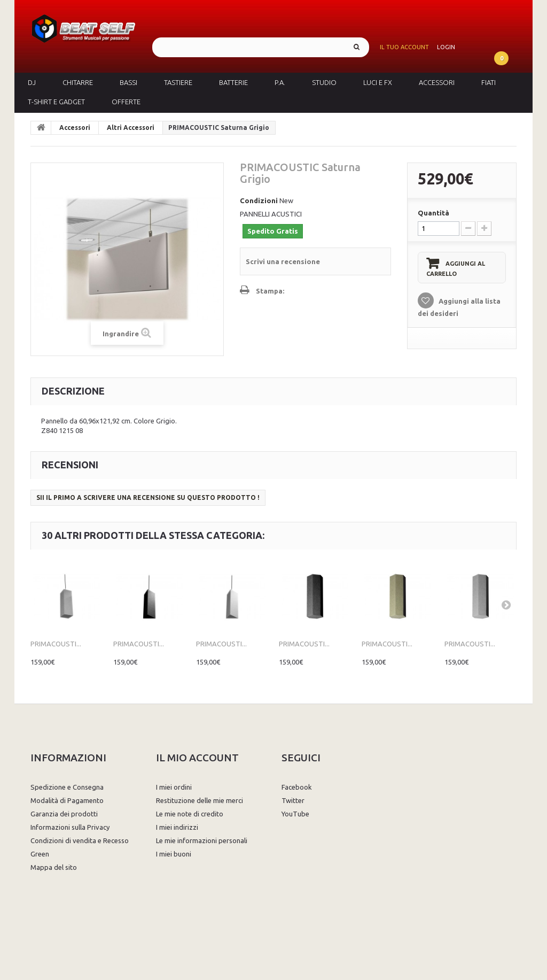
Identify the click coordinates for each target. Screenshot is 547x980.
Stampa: (270, 291)
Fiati (489, 82)
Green (40, 854)
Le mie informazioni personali (202, 840)
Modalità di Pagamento (67, 800)
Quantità (433, 213)
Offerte (126, 102)
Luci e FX (378, 82)
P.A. (280, 82)
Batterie (233, 82)
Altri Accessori (131, 128)
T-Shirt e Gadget (56, 102)
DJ (32, 82)
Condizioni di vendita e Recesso (80, 840)
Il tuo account (404, 47)
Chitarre (78, 82)
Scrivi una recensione (283, 261)
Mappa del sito (54, 867)
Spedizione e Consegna (67, 787)
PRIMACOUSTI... (56, 644)
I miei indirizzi (177, 827)
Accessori (437, 82)
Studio (324, 82)
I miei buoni (174, 854)
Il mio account (197, 758)
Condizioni (259, 200)
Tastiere (178, 82)
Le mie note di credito (190, 814)
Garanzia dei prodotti (64, 814)
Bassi (128, 82)
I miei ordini (174, 787)
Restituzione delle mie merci (200, 800)
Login (446, 47)
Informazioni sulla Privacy (70, 827)
